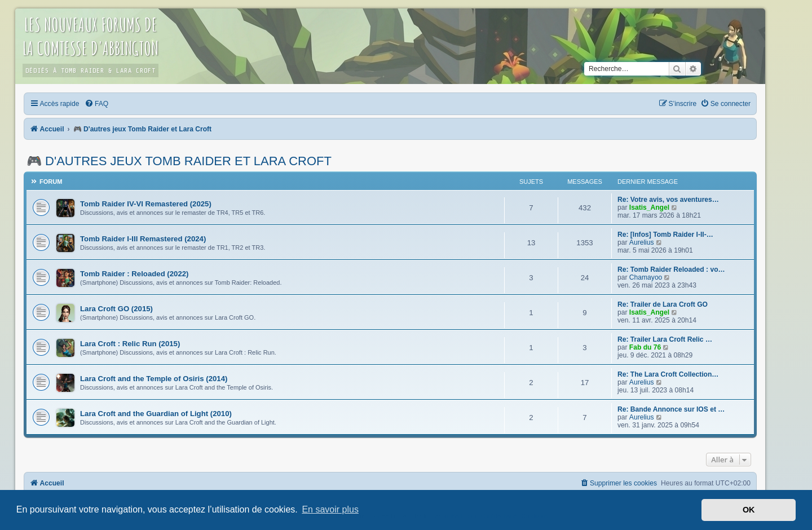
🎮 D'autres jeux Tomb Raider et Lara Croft (179, 161)
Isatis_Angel (649, 207)
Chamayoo (646, 277)
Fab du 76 (645, 347)
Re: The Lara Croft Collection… (668, 374)
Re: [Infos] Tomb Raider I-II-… (665, 235)
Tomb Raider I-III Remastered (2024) (143, 239)
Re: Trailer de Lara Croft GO (663, 304)
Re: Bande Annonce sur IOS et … (671, 409)
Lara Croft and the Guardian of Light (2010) (156, 414)
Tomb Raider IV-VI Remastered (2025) (146, 204)
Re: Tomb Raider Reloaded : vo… (671, 270)
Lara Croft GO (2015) (116, 309)
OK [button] (749, 510)
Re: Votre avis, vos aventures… (668, 200)
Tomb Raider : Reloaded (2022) (134, 274)
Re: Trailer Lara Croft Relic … (665, 339)
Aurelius (642, 242)
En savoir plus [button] (330, 509)
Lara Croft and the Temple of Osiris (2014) (154, 379)
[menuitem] (96, 104)
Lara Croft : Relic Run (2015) (130, 344)
